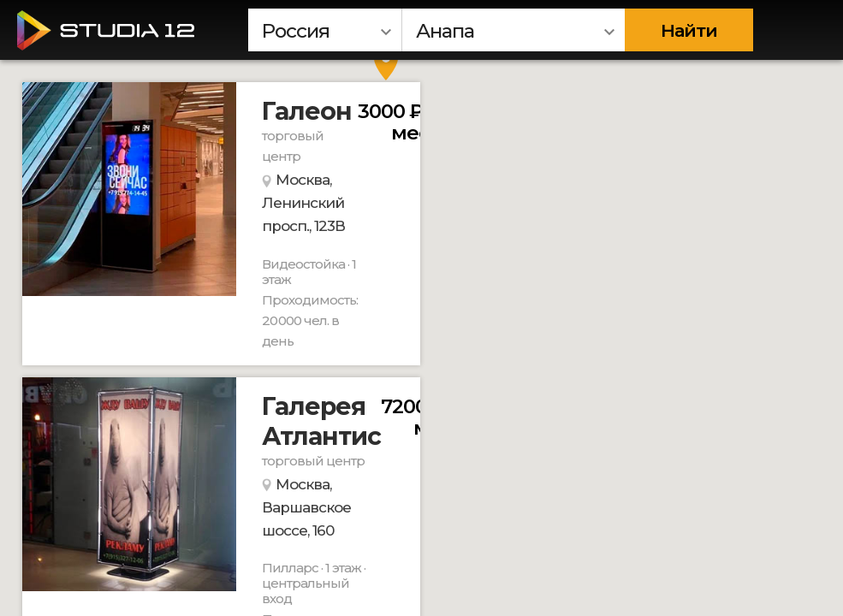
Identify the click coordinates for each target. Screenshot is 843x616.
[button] (386, 63)
